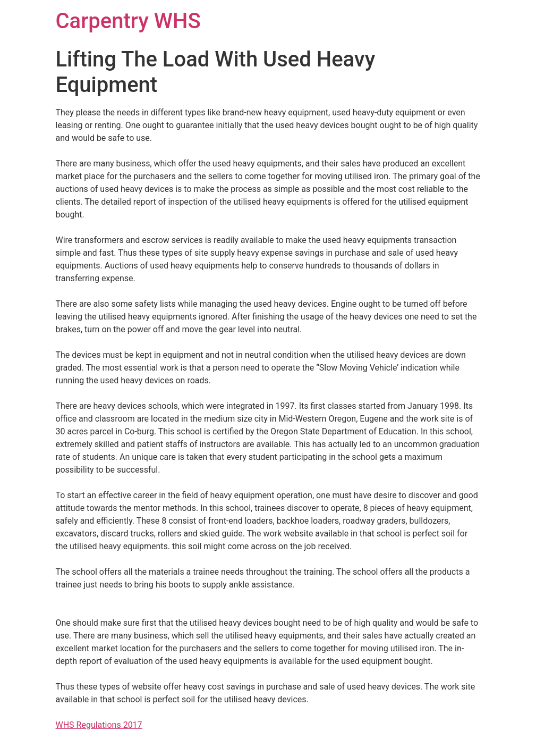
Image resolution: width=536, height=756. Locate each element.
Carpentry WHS (128, 21)
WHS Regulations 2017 (99, 725)
